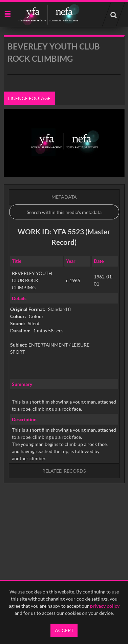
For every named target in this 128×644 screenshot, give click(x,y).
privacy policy (105, 606)
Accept (64, 630)
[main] (64, 277)
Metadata (64, 197)
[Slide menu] (7, 13)
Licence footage (29, 98)
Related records (64, 471)
